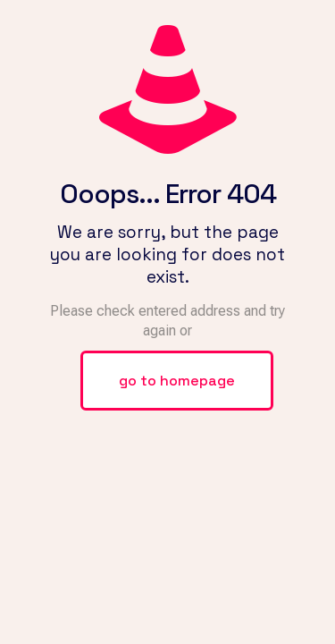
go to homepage (177, 381)
